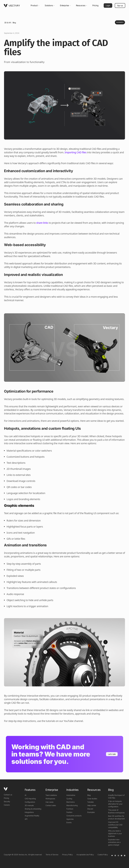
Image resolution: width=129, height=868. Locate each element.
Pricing (95, 5)
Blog (14, 23)
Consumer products (74, 816)
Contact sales (51, 805)
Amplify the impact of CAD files (116, 796)
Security (7, 801)
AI (26, 795)
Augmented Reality (32, 816)
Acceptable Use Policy (85, 855)
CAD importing (30, 799)
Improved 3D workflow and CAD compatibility (115, 825)
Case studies (92, 799)
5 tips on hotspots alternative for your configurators (115, 804)
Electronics (70, 802)
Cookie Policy (103, 855)
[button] (35, 5)
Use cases (49, 802)
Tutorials (90, 802)
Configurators (30, 802)
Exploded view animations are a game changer (114, 842)
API (26, 819)
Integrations (29, 812)
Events (69, 822)
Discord (90, 809)
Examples (91, 812)
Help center (92, 805)
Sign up (120, 5)
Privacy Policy (67, 855)
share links (42, 223)
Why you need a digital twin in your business (115, 833)
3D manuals (29, 805)
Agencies (70, 819)
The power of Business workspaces (116, 811)
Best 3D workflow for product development (116, 817)
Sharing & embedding (33, 809)
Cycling (69, 799)
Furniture (70, 809)
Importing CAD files (76, 152)
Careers (7, 805)
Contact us (8, 795)
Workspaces (50, 799)
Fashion (69, 812)
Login (108, 5)
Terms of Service (52, 855)
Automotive (71, 795)
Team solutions (51, 795)
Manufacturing (72, 805)
